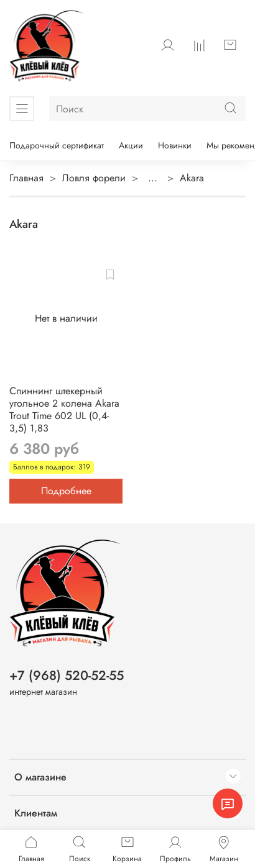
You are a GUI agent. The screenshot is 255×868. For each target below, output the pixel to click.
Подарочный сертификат (57, 145)
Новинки (175, 145)
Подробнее (66, 491)
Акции (131, 145)
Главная (26, 178)
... (153, 178)
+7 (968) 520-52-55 (67, 676)
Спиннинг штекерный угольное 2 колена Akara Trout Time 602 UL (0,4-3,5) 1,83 (64, 409)
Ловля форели (94, 178)
